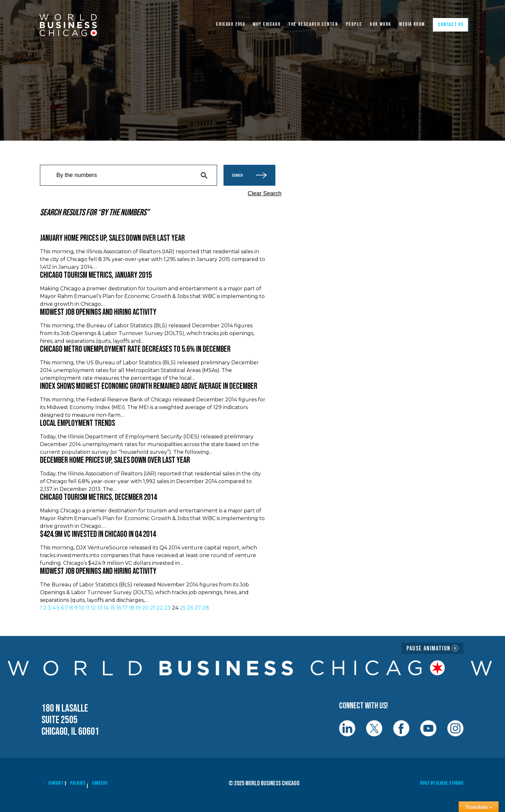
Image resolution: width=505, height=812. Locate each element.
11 (88, 608)
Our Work (381, 24)
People (354, 24)
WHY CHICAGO (267, 24)
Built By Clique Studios (442, 783)
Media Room (412, 24)
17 (125, 608)
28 (206, 608)
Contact (56, 783)
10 (82, 608)
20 (145, 608)
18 (132, 608)
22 (160, 608)
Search (249, 175)
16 (119, 608)
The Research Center (313, 24)
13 (100, 608)
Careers (100, 783)
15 (113, 608)
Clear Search (265, 193)
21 (153, 608)
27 (198, 608)
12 (93, 608)
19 (138, 608)
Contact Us (451, 25)
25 (183, 608)
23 (167, 608)
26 (190, 608)
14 (106, 608)
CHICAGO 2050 (230, 24)
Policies (78, 783)
